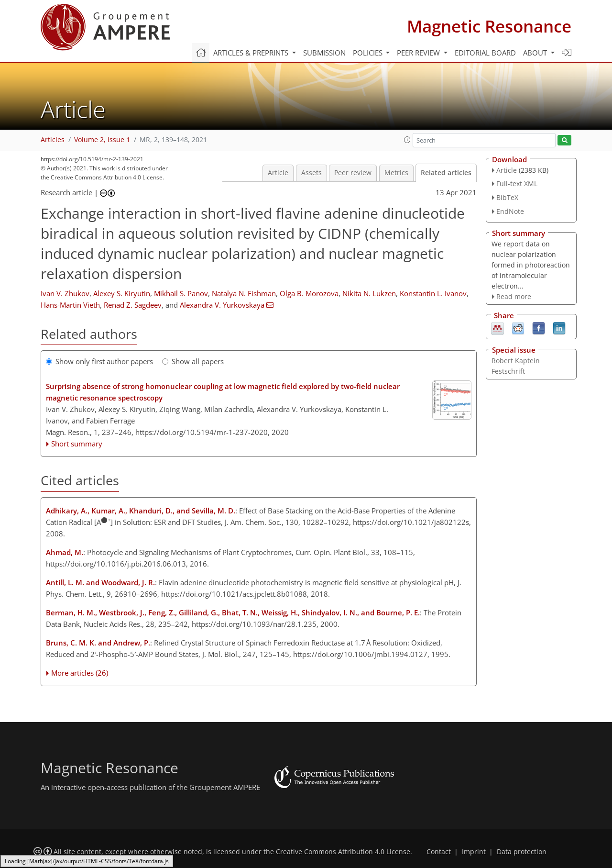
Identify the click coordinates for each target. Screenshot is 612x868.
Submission (324, 53)
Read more (514, 296)
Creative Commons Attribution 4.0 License (343, 852)
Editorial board (485, 53)
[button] (407, 140)
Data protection (522, 852)
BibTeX (507, 197)
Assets (311, 173)
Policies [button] (369, 53)
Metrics (396, 173)
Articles (53, 140)
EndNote (510, 211)
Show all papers (193, 361)
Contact (439, 852)
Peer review (353, 173)
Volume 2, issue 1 (102, 140)
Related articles (446, 173)
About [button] (536, 53)
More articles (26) (80, 673)
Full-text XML (517, 184)
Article (278, 173)
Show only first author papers (99, 361)
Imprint (474, 852)
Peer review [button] (419, 53)
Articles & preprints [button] (252, 53)
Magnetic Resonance (489, 26)
